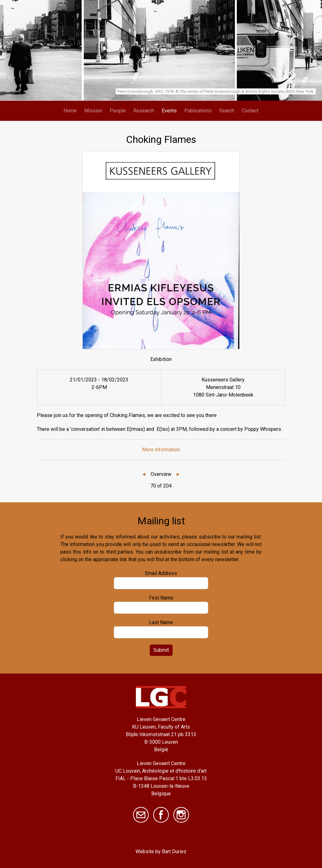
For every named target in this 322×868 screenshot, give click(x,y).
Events (169, 111)
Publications (198, 111)
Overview (161, 474)
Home (70, 111)
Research (144, 111)
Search (227, 111)
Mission (93, 111)
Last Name (161, 622)
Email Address (161, 573)
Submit (161, 650)
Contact (250, 111)
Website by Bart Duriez (161, 851)
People (118, 111)
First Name (161, 598)
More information (161, 450)
